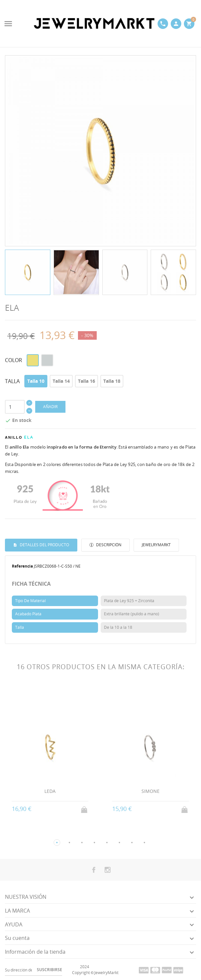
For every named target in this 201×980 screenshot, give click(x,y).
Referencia (22, 566)
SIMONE (151, 791)
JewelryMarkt (156, 545)
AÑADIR (50, 407)
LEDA (50, 791)
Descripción (108, 545)
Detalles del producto (44, 545)
